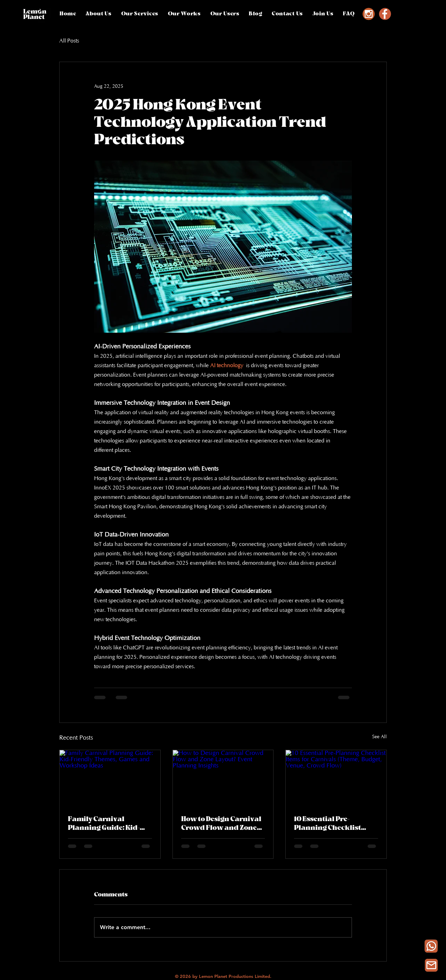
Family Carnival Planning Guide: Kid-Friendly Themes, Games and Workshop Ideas (106, 824)
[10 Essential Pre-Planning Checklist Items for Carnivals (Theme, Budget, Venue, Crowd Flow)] (336, 778)
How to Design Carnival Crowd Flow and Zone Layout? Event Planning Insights (222, 824)
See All (379, 737)
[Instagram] (369, 14)
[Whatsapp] (431, 946)
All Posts (69, 41)
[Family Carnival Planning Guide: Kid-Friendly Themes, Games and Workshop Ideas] (110, 778)
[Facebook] (385, 14)
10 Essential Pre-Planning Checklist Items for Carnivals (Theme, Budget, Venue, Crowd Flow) (335, 824)
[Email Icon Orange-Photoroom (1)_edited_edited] (431, 965)
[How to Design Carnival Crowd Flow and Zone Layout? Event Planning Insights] (223, 778)
